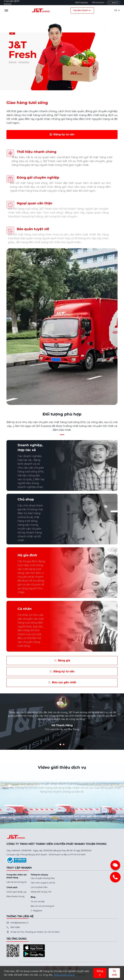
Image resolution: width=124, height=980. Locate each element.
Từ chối (114, 973)
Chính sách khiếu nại (16, 892)
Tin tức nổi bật (38, 902)
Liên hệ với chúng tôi (17, 882)
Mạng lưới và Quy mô (41, 892)
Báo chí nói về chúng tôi (42, 906)
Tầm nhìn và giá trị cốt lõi (43, 883)
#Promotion (98, 2)
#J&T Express (82, 2)
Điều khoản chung (15, 896)
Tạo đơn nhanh (82, 10)
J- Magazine (36, 911)
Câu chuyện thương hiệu (43, 878)
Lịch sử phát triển (39, 887)
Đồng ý (100, 973)
